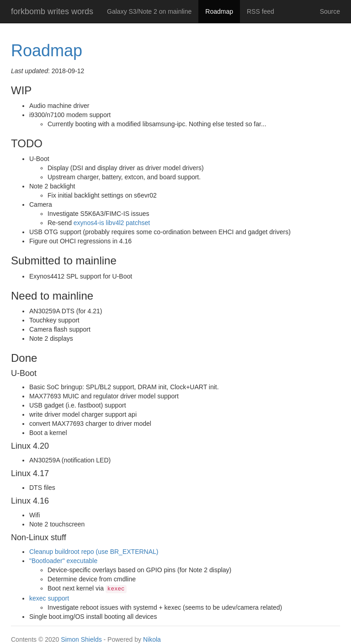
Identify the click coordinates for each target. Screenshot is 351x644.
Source (330, 11)
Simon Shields (81, 639)
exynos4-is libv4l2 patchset (112, 223)
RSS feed (261, 11)
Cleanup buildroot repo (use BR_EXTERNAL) (94, 552)
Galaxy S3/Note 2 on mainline (149, 11)
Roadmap (223, 11)
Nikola (152, 639)
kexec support (49, 598)
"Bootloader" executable (63, 561)
